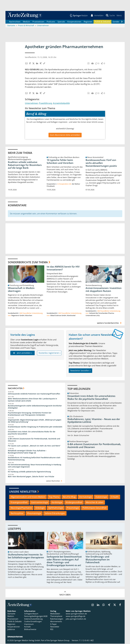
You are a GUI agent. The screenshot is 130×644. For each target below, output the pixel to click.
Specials (61, 22)
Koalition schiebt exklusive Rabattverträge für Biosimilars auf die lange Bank (25, 165)
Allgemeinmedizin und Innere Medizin (28, 497)
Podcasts (51, 22)
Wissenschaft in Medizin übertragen (21, 290)
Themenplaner (56, 616)
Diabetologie (101, 497)
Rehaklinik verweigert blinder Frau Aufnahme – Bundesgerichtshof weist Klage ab (27, 452)
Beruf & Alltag (69, 497)
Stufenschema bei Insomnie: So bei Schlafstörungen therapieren (26, 556)
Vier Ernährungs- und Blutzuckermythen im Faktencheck (98, 560)
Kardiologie (57, 503)
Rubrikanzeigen (57, 619)
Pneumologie (73, 508)
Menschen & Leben (95, 503)
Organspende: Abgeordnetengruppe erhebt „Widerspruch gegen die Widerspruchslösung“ (35, 421)
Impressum (29, 624)
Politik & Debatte (102, 22)
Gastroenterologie (40, 503)
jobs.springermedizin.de (76, 619)
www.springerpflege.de (76, 616)
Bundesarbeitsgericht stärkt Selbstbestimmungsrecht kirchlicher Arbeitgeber (35, 407)
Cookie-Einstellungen (33, 622)
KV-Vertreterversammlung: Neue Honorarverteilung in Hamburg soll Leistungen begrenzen (35, 466)
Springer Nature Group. (60, 641)
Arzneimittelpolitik (61, 104)
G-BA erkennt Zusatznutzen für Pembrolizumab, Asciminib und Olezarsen (34, 440)
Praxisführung (45, 104)
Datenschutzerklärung (33, 619)
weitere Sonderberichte (110, 323)
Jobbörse (11, 630)
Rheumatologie (34, 514)
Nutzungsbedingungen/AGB (36, 616)
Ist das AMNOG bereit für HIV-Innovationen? (63, 268)
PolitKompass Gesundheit (94, 508)
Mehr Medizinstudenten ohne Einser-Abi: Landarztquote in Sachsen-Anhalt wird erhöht (32, 400)
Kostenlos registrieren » (50, 353)
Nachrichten (15, 22)
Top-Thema (54, 497)
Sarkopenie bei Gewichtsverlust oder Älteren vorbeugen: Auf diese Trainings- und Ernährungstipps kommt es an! (64, 561)
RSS (52, 630)
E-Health (115, 497)
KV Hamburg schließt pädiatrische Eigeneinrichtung (29, 472)
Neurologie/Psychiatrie (21, 508)
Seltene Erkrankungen (55, 514)
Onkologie (40, 508)
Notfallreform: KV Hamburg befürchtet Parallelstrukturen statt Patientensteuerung (34, 459)
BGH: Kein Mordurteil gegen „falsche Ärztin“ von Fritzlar (31, 477)
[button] (119, 16)
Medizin (26, 22)
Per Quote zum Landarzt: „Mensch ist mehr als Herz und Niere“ (34, 446)
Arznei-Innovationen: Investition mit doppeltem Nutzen (104, 290)
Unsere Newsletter (23, 492)
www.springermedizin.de (76, 614)
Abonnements (56, 622)
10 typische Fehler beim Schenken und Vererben (60, 162)
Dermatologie (85, 497)
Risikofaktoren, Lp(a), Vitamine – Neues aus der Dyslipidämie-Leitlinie (94, 421)
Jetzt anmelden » (22, 353)
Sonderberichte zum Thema (28, 262)
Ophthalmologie (56, 508)
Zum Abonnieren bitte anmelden (65, 135)
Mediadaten (55, 614)
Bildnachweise (30, 630)
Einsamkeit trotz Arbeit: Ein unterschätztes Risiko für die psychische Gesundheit (32, 433)
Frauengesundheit (19, 503)
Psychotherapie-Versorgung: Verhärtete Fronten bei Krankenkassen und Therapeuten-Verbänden (30, 414)
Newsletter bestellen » (80, 371)
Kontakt (27, 627)
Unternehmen (31, 104)
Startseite (11, 614)
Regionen (88, 22)
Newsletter (55, 627)
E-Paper (53, 624)
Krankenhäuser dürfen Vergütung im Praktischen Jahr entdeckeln (35, 427)
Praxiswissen (38, 22)
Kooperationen (74, 22)
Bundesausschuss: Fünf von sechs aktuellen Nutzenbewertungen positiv (101, 163)
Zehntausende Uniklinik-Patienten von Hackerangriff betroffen (34, 394)
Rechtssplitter (17, 514)
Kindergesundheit (74, 503)
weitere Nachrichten (54, 481)
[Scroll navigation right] (122, 22)
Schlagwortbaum (31, 614)
